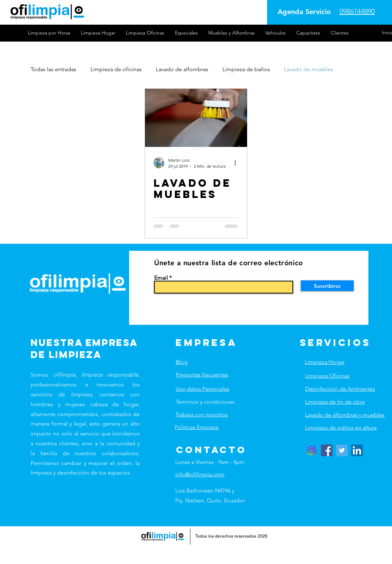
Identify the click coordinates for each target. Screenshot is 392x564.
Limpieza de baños (246, 69)
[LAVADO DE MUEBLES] (196, 118)
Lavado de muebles (309, 69)
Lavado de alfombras (182, 69)
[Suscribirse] (327, 286)
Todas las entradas (53, 69)
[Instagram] (312, 450)
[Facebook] (327, 450)
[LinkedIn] (357, 450)
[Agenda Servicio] (304, 12)
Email (161, 278)
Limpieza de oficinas (116, 69)
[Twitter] (342, 450)
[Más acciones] (238, 163)
